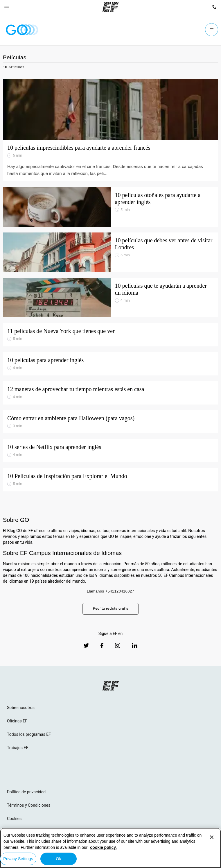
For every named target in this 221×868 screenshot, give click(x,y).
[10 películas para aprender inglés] (110, 364)
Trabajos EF (18, 748)
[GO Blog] (22, 30)
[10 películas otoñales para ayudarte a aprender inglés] (110, 207)
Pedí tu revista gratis (111, 608)
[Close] (212, 837)
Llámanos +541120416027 (110, 591)
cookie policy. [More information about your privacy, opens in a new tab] (103, 847)
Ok (58, 859)
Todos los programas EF (29, 734)
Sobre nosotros (21, 708)
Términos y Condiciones (29, 805)
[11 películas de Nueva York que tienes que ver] (110, 335)
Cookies (14, 819)
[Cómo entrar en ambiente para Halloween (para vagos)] (110, 422)
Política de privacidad (26, 792)
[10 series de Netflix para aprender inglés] (110, 451)
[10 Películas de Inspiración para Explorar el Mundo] (110, 480)
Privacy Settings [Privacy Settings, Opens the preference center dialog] (18, 859)
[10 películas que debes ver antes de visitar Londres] (110, 252)
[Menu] (212, 30)
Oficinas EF (17, 721)
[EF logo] (111, 686)
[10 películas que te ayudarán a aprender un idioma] (110, 298)
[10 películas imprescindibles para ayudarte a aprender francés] (110, 109)
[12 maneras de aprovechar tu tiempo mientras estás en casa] (110, 393)
